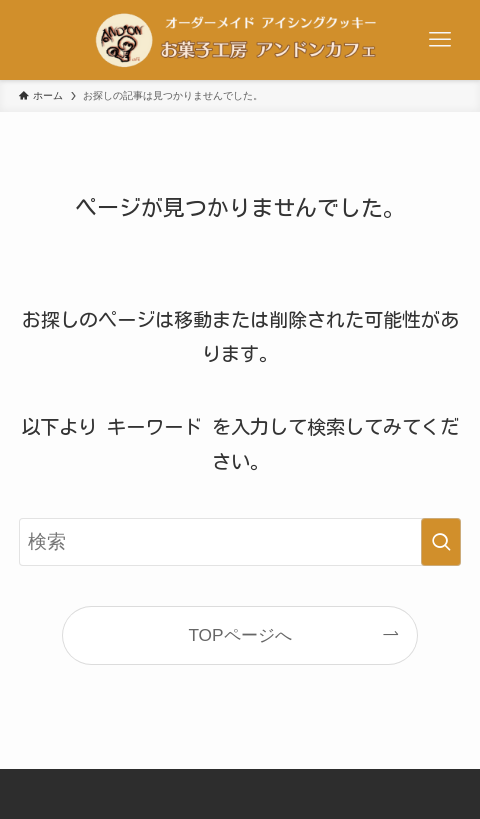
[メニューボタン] (440, 40)
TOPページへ (239, 635)
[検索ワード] (240, 542)
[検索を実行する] (441, 542)
